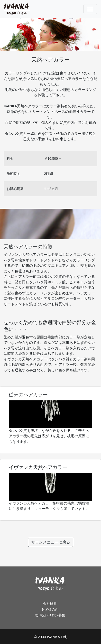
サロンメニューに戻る (51, 542)
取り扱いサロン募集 (50, 615)
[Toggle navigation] (90, 9)
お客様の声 (50, 609)
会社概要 (50, 604)
